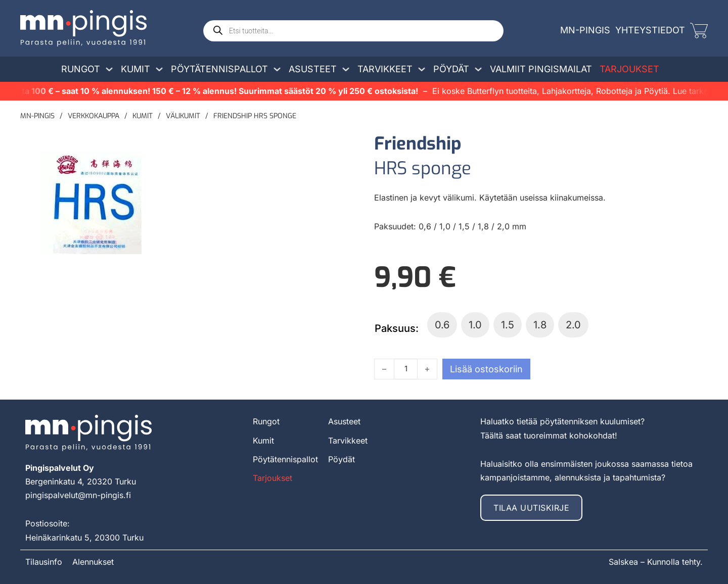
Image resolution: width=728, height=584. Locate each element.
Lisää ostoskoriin (486, 369)
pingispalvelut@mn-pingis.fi (78, 495)
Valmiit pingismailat (541, 69)
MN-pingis (37, 116)
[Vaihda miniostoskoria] (699, 31)
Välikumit (183, 116)
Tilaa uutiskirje (531, 508)
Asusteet (313, 69)
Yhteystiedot (650, 30)
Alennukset (93, 562)
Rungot (81, 69)
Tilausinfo (44, 562)
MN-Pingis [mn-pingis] (585, 30)
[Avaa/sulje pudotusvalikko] (109, 69)
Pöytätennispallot (219, 69)
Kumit (135, 69)
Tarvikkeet (385, 69)
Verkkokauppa (94, 116)
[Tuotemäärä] (406, 369)
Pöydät (451, 69)
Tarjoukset (629, 69)
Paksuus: (397, 328)
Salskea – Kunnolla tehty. (656, 562)
